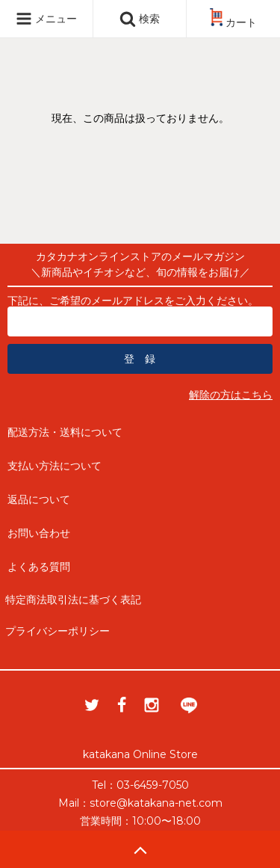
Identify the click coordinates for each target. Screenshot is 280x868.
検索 (140, 19)
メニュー (46, 19)
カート (233, 22)
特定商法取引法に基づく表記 (73, 600)
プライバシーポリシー (57, 631)
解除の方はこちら (231, 395)
